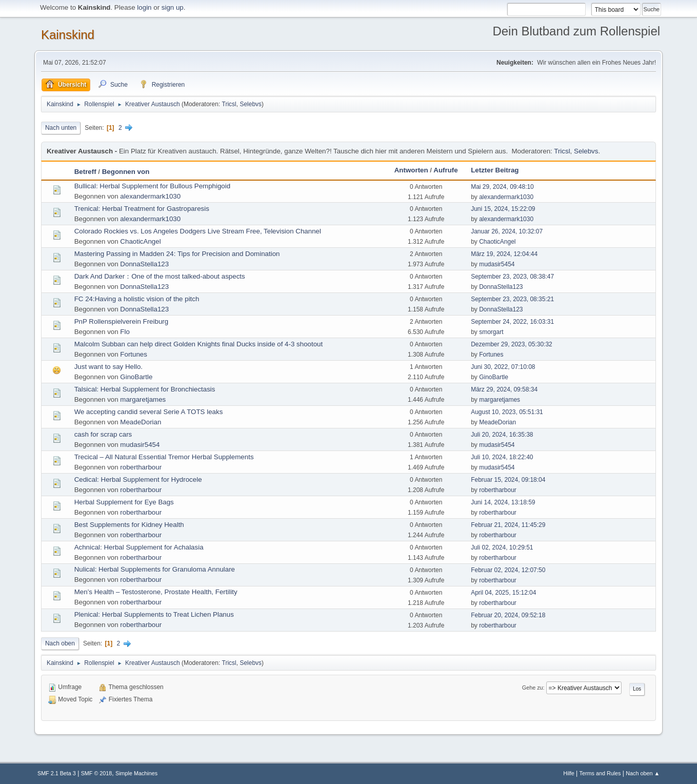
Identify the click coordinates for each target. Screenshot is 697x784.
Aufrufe (445, 170)
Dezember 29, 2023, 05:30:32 (512, 344)
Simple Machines (136, 773)
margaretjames (143, 399)
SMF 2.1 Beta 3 (57, 773)
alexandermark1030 (150, 196)
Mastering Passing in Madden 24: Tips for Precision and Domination (177, 254)
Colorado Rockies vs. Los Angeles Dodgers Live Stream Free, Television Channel (198, 231)
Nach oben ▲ (643, 773)
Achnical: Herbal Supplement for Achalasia (139, 547)
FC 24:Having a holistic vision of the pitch (137, 299)
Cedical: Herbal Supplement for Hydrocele (138, 479)
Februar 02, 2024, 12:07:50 (508, 570)
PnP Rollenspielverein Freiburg (121, 321)
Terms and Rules (600, 773)
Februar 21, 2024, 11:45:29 (508, 525)
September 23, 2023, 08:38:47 (512, 277)
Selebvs (251, 104)
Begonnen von (126, 172)
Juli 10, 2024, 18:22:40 (502, 457)
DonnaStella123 (144, 264)
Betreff (85, 172)
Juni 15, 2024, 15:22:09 (503, 209)
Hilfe (569, 773)
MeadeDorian (141, 422)
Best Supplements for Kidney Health (129, 525)
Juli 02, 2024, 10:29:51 (502, 547)
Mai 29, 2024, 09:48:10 (502, 187)
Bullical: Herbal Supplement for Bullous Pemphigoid (153, 186)
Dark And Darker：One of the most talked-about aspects (160, 276)
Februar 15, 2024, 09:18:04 (508, 480)
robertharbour (141, 467)
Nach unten (61, 128)
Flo (125, 332)
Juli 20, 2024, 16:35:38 (502, 435)
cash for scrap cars (103, 434)
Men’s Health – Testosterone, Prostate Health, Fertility (156, 592)
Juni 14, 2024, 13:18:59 (503, 502)
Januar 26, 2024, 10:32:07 (507, 231)
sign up (173, 7)
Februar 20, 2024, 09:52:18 (508, 615)
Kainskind (68, 35)
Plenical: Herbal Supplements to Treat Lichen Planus (154, 614)
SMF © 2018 (97, 773)
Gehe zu (533, 688)
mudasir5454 (497, 264)
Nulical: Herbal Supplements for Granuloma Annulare (155, 569)
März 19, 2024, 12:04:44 (504, 254)
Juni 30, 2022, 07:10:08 (503, 367)
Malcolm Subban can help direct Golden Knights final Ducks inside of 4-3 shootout (199, 344)
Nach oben (60, 643)
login (144, 7)
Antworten (411, 170)
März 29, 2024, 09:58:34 (504, 389)
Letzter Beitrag (495, 170)
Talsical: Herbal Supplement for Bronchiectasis (145, 389)
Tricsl (229, 104)
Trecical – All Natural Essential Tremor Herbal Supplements (164, 457)
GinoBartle (136, 377)
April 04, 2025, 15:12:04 (503, 593)
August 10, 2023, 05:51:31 (507, 412)
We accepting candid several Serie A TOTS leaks (149, 412)
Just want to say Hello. (108, 367)
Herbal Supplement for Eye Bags (124, 502)
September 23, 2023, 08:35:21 (512, 299)
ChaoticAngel (140, 241)
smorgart (491, 332)
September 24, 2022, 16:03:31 (512, 322)
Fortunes (134, 354)
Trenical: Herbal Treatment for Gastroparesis (142, 209)
